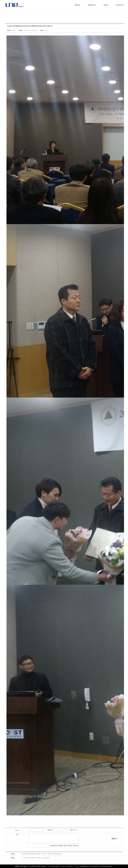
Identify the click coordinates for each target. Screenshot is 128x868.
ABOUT (77, 5)
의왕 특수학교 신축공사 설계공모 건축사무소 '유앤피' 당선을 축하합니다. (42, 854)
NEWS (106, 5)
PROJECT (92, 5)
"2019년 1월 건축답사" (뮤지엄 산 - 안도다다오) (36, 858)
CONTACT (120, 5)
